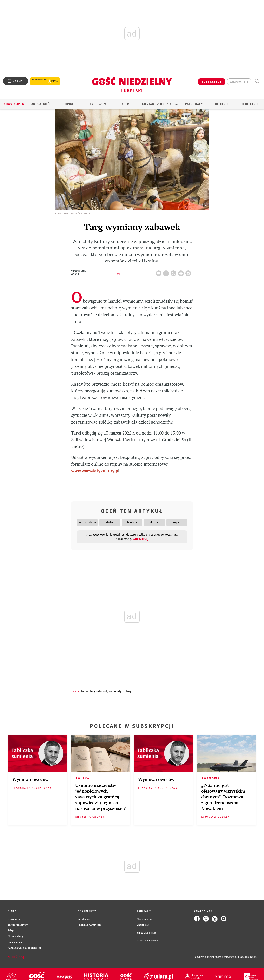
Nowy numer (14, 104)
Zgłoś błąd (17, 957)
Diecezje (222, 104)
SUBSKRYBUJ (212, 82)
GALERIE (126, 104)
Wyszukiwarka (257, 81)
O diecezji (250, 104)
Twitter (174, 272)
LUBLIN (85, 691)
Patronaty (194, 104)
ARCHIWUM (98, 104)
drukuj (182, 272)
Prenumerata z (40, 81)
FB (167, 272)
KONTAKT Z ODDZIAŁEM (160, 104)
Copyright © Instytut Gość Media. (211, 957)
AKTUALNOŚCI (42, 104)
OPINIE (70, 104)
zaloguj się (239, 82)
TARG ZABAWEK (99, 691)
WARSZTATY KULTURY (120, 691)
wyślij (189, 272)
